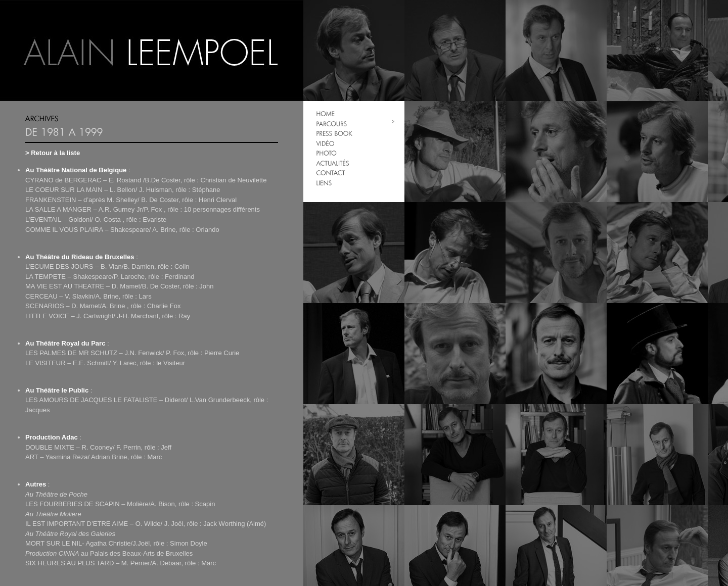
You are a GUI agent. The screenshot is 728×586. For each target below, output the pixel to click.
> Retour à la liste (53, 153)
